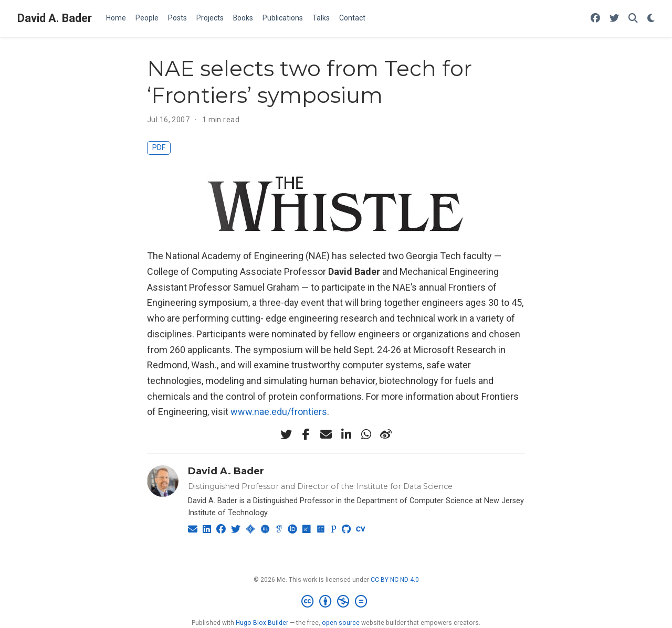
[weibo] (386, 434)
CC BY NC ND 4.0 (395, 580)
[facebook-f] (306, 434)
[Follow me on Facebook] (595, 19)
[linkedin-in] (346, 434)
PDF (159, 148)
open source (341, 623)
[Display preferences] (651, 19)
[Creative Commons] (336, 602)
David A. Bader (55, 18)
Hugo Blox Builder (262, 623)
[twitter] (286, 434)
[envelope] (326, 434)
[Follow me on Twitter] (614, 19)
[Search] (633, 19)
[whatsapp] (366, 434)
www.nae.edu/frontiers (279, 412)
